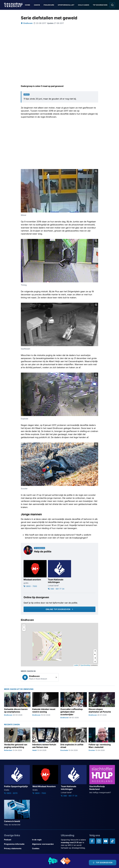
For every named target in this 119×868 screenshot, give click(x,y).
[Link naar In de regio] (45, 840)
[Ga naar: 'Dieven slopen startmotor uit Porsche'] (102, 705)
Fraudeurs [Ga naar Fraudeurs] (49, 5)
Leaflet (76, 665)
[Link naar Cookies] (45, 848)
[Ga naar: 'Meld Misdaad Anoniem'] (45, 780)
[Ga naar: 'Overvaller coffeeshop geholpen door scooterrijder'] (74, 705)
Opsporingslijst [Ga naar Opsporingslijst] (66, 5)
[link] (40, 677)
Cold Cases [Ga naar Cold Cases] (84, 5)
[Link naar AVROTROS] (53, 861)
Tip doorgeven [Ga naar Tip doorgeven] (100, 5)
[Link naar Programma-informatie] (17, 844)
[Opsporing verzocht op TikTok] (112, 841)
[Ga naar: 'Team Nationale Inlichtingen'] (74, 781)
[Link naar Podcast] (17, 840)
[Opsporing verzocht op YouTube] (106, 841)
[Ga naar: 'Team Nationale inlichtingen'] (59, 575)
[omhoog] (95, 651)
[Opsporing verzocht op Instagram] (99, 841)
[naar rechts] (95, 658)
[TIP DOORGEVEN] (103, 863)
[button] (59, 645)
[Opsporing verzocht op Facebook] (92, 841)
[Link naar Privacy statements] (17, 848)
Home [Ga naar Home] (28, 5)
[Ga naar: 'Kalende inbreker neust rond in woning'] (46, 705)
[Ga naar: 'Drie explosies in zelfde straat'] (74, 740)
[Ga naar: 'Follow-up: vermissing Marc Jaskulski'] (102, 740)
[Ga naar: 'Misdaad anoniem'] (35, 574)
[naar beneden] (95, 661)
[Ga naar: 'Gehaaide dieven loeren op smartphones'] (17, 705)
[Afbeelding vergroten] (96, 171)
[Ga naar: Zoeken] (112, 5)
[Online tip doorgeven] (60, 609)
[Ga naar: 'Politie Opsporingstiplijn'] (17, 780)
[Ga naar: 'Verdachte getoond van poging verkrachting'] (17, 740)
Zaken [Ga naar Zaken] (37, 5)
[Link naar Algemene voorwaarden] (45, 844)
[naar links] (95, 655)
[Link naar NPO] (66, 861)
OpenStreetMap (85, 665)
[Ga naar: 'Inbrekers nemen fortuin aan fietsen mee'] (46, 740)
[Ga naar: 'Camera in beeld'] (17, 813)
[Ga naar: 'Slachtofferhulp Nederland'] (102, 779)
